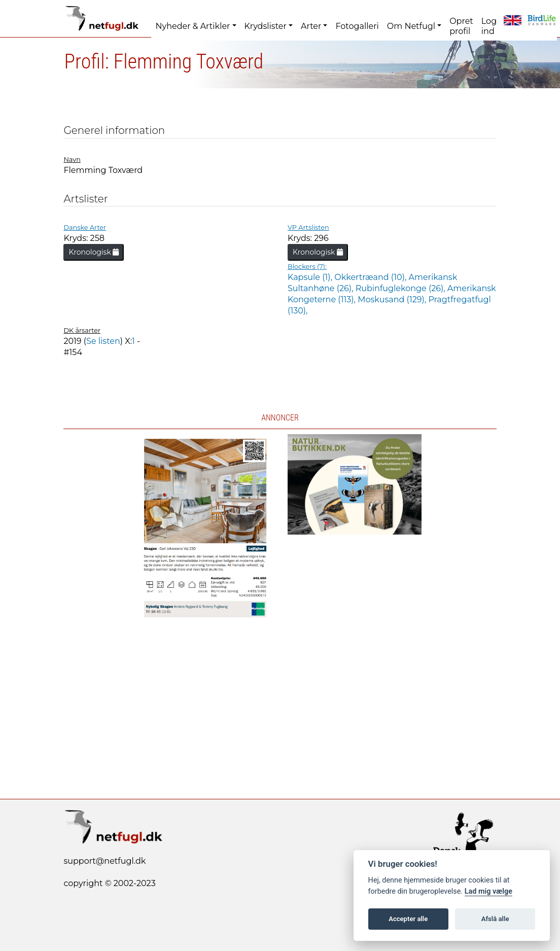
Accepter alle (408, 919)
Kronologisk (94, 252)
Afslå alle (495, 919)
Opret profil (461, 26)
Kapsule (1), (311, 277)
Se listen (103, 341)
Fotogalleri (357, 26)
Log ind (489, 26)
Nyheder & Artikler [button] (192, 26)
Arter (311, 26)
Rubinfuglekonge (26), (401, 288)
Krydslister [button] (266, 26)
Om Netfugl (411, 26)
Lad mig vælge (488, 891)
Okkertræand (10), (371, 277)
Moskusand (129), (393, 300)
